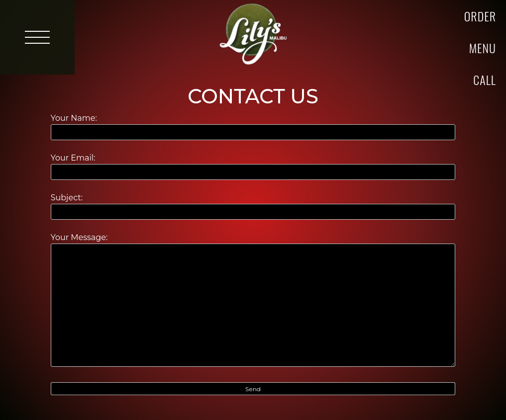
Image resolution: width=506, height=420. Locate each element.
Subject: (253, 205)
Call (485, 80)
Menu (483, 48)
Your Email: (253, 165)
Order (480, 16)
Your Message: (253, 301)
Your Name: (253, 125)
